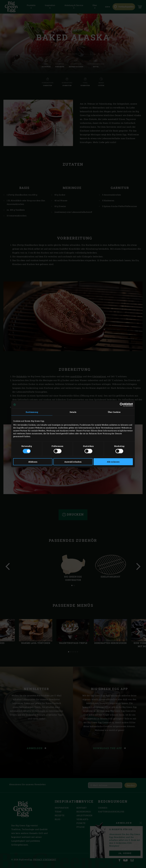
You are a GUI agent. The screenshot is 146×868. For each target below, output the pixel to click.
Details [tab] (73, 412)
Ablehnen (33, 462)
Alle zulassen (113, 462)
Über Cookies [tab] (114, 412)
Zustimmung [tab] (32, 412)
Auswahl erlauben (73, 462)
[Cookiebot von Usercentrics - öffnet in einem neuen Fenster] (121, 405)
